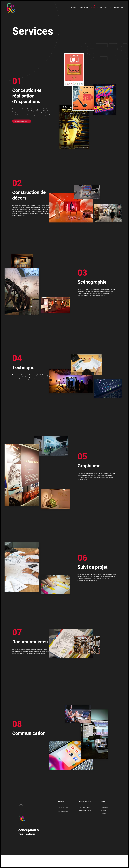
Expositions (84, 8)
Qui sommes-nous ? (117, 8)
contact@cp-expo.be (85, 811)
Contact (104, 8)
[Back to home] (11, 8)
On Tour (73, 8)
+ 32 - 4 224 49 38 (85, 808)
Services (94, 8)
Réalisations (105, 808)
